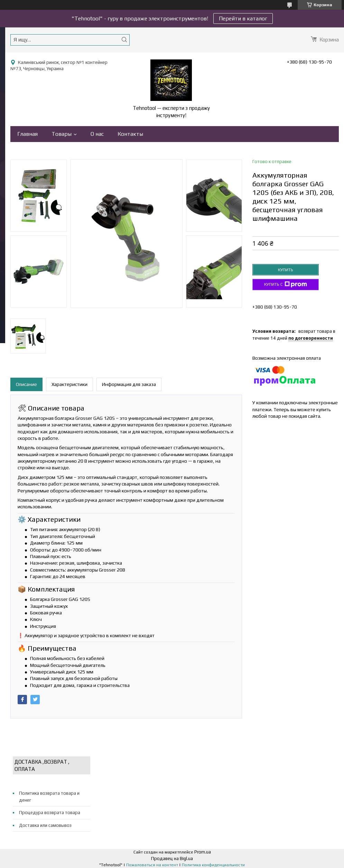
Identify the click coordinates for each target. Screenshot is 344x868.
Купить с (286, 284)
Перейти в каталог (243, 18)
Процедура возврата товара (50, 813)
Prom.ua (203, 852)
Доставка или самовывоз (45, 825)
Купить (286, 270)
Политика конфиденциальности (213, 865)
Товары (62, 134)
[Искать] (124, 40)
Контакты (130, 134)
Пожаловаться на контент (152, 865)
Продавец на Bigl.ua (172, 858)
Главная (27, 134)
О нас (97, 134)
